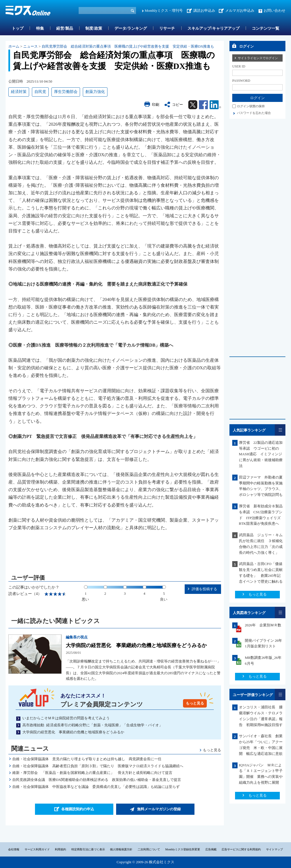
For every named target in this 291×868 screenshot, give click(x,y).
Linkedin (215, 105)
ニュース (30, 46)
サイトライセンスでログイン (258, 58)
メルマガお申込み (240, 11)
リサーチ (167, 28)
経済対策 (19, 92)
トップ (18, 28)
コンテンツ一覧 (266, 28)
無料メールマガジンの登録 (159, 809)
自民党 (40, 92)
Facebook (203, 105)
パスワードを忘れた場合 (254, 113)
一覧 (280, 430)
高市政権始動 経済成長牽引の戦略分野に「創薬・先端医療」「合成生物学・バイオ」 (92, 725)
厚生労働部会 (66, 92)
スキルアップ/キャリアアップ (213, 28)
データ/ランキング (131, 28)
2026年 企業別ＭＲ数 (263, 625)
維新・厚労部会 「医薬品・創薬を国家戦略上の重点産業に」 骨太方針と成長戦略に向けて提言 (92, 773)
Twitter (193, 105)
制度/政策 (94, 28)
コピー (178, 105)
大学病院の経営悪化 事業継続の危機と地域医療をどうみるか (136, 645)
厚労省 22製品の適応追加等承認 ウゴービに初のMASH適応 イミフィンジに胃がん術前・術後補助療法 (261, 454)
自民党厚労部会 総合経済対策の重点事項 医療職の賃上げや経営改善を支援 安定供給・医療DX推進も (128, 46)
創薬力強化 (95, 92)
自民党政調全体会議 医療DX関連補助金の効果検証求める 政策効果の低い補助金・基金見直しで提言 (97, 780)
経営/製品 (65, 28)
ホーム (14, 46)
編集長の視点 (77, 637)
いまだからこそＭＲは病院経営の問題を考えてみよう (66, 718)
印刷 (156, 105)
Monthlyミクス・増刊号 (164, 11)
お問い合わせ (274, 11)
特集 (40, 28)
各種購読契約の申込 (78, 809)
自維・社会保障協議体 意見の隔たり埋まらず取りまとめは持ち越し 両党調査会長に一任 (87, 759)
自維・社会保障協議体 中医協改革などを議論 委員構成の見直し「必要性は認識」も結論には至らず (96, 787)
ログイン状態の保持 (251, 106)
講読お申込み (204, 11)
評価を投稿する (204, 589)
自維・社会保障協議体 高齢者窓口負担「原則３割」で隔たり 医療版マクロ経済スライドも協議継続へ (98, 766)
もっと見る (195, 703)
